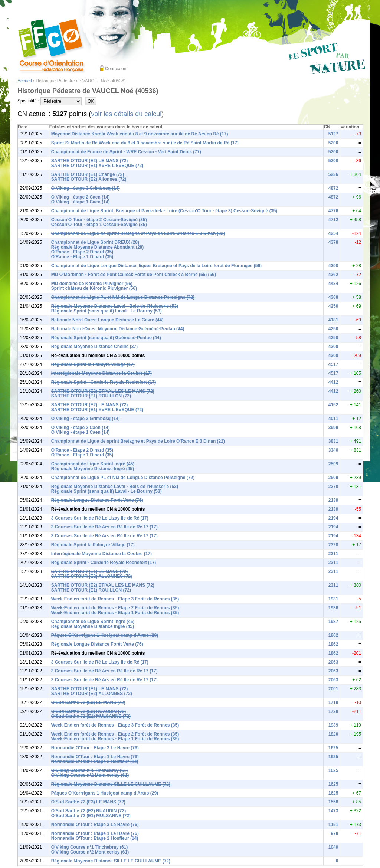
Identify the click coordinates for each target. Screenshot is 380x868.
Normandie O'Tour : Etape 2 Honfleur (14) (95, 761)
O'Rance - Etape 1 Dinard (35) (82, 257)
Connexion (116, 69)
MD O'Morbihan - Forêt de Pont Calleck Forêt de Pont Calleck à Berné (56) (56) (134, 275)
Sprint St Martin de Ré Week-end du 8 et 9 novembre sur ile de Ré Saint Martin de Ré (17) (145, 143)
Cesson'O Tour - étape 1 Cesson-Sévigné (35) (99, 225)
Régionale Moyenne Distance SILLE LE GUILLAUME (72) (111, 784)
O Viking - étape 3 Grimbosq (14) (86, 188)
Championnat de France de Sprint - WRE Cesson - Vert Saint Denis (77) (126, 152)
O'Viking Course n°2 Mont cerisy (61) (90, 775)
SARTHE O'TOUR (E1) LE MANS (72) (90, 571)
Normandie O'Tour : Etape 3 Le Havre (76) (95, 748)
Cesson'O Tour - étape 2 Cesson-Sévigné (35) (99, 220)
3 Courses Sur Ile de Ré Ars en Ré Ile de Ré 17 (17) (104, 527)
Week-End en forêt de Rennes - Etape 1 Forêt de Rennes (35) (115, 613)
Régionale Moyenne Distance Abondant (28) (98, 247)
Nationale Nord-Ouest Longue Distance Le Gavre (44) (107, 320)
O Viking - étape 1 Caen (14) (81, 202)
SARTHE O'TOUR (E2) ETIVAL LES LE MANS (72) (103, 391)
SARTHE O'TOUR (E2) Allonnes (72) (89, 179)
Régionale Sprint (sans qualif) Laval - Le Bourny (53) (107, 311)
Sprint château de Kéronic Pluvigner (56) (94, 288)
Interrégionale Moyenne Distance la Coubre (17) (101, 373)
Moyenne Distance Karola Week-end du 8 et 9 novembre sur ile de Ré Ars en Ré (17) (140, 134)
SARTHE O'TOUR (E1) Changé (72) (88, 174)
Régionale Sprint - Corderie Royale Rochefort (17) (104, 382)
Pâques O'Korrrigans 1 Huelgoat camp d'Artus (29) (105, 635)
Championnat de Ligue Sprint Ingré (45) (93, 464)
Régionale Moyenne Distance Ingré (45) (93, 469)
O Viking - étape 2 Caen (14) (81, 197)
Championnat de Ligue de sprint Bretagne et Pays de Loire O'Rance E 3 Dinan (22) (138, 233)
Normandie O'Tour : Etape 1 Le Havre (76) (95, 757)
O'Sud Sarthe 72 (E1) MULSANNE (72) (91, 716)
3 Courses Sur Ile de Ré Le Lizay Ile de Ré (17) (100, 518)
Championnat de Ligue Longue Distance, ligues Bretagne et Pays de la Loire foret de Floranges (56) (156, 266)
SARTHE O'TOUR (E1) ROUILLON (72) (91, 396)
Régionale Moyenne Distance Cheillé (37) (94, 347)
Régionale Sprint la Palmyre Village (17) (93, 364)
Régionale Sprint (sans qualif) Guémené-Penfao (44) (106, 338)
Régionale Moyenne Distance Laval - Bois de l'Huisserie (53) (115, 306)
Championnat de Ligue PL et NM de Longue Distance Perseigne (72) (123, 297)
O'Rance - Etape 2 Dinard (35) (82, 252)
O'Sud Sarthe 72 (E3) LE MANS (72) (88, 702)
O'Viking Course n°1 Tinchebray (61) (90, 770)
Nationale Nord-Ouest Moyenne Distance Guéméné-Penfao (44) (118, 329)
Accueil (25, 81)
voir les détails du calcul (126, 114)
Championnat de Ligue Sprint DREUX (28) (95, 242)
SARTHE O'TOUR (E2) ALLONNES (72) (92, 576)
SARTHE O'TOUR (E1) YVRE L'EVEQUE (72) (97, 166)
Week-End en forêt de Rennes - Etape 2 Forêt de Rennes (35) (115, 608)
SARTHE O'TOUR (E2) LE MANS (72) (90, 161)
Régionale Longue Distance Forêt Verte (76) (97, 500)
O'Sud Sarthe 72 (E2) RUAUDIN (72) (89, 711)
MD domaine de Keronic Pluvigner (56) (92, 284)
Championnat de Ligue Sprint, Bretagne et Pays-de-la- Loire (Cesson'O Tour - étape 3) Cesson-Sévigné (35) (164, 211)
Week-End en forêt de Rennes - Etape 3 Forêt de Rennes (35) (115, 599)
